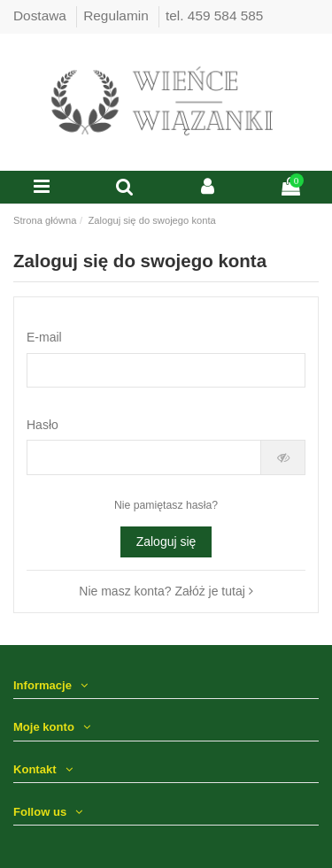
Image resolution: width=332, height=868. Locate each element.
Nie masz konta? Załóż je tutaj (166, 591)
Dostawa (42, 15)
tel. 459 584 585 (214, 15)
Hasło (42, 425)
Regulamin (118, 15)
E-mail (44, 337)
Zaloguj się (166, 542)
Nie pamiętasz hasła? (166, 505)
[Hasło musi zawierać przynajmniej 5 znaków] (144, 457)
